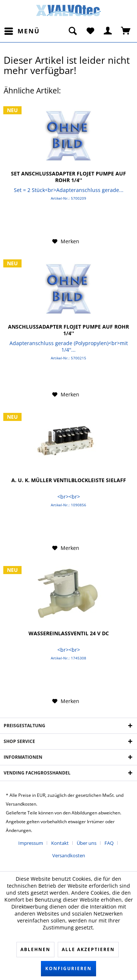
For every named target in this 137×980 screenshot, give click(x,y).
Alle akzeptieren (88, 949)
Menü (22, 30)
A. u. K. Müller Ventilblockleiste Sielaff (69, 480)
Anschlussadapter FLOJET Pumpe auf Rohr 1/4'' (68, 330)
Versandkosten (69, 855)
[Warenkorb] (126, 31)
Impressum (31, 843)
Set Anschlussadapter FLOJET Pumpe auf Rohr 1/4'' (68, 177)
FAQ (109, 843)
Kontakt (60, 843)
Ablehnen (35, 949)
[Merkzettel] (90, 31)
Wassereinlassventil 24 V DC (69, 633)
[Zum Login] (108, 31)
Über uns (87, 843)
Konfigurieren (68, 968)
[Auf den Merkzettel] (66, 241)
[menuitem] (22, 31)
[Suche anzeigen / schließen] (72, 31)
